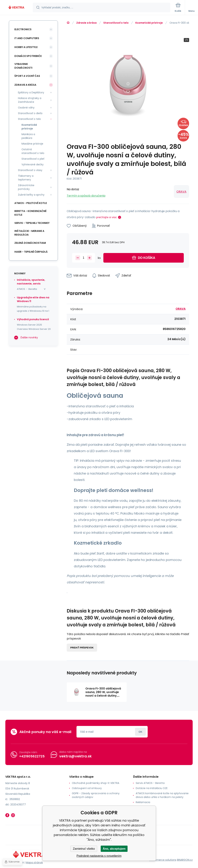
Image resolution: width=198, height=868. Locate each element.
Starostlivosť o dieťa (30, 113)
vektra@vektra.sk (75, 756)
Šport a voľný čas (27, 76)
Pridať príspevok (82, 648)
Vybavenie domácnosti (23, 66)
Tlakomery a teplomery (26, 178)
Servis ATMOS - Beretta (150, 783)
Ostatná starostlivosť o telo (33, 151)
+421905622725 (32, 756)
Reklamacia (143, 802)
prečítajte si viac (107, 217)
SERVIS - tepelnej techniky (32, 223)
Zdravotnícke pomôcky (26, 187)
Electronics (23, 29)
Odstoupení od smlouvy (87, 788)
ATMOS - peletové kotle (31, 203)
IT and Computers (27, 38)
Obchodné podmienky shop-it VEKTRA (96, 783)
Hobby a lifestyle (26, 47)
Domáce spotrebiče (28, 56)
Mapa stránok (34, 862)
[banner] (17, 8)
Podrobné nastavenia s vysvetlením (99, 856)
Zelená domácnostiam (30, 243)
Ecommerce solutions (163, 860)
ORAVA (181, 192)
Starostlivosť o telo (116, 23)
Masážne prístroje (32, 144)
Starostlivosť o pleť (33, 159)
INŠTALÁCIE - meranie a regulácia (29, 233)
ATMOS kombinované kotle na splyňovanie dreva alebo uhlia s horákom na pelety (162, 795)
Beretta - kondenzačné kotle (30, 213)
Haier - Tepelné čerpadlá (31, 252)
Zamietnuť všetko (84, 849)
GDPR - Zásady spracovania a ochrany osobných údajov (96, 795)
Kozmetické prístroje (149, 23)
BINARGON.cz (185, 860)
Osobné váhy (26, 108)
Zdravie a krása (86, 23)
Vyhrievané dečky (33, 164)
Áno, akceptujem (114, 849)
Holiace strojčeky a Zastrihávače (30, 100)
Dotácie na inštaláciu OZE (152, 788)
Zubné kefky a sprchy (31, 195)
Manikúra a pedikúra (28, 136)
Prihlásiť (140, 732)
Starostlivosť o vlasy (30, 170)
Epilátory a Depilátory (31, 92)
